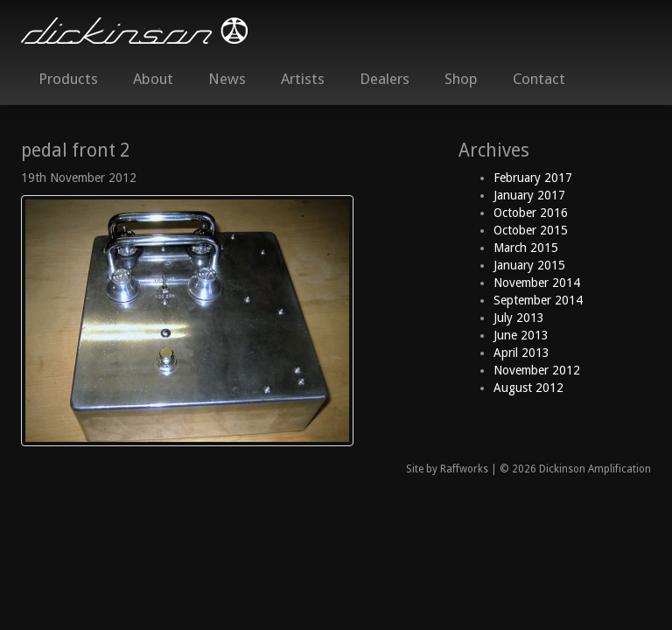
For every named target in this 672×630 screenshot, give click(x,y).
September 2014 (538, 300)
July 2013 (519, 318)
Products (68, 79)
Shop (461, 79)
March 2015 (526, 248)
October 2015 (531, 230)
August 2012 (528, 388)
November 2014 (537, 283)
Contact (539, 79)
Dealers (385, 79)
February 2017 (533, 178)
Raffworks (464, 469)
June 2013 (521, 335)
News (227, 79)
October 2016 (531, 213)
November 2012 (537, 370)
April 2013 (521, 353)
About (153, 79)
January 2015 (529, 265)
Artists (303, 79)
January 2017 (529, 195)
